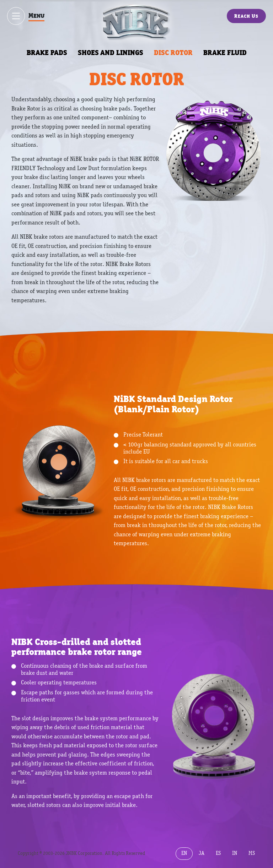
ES (218, 853)
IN (235, 853)
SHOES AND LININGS (111, 53)
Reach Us (246, 16)
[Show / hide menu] (16, 16)
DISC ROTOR (173, 53)
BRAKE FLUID (225, 53)
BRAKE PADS (47, 53)
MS (252, 853)
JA (202, 853)
